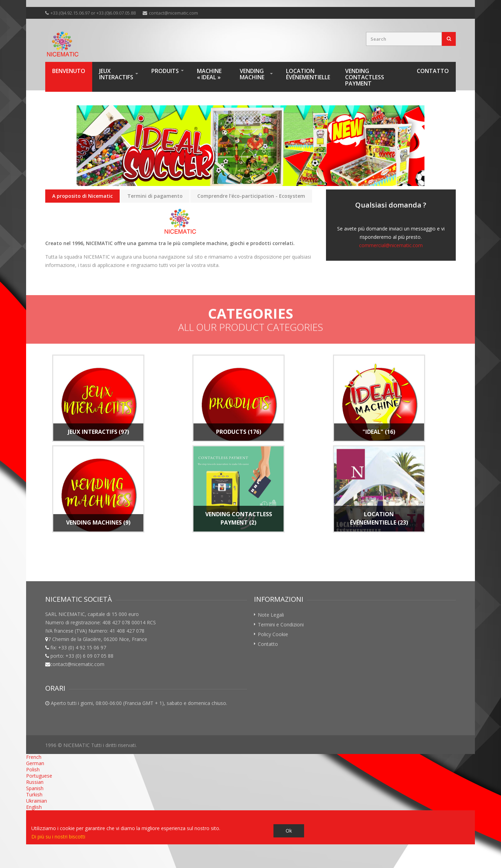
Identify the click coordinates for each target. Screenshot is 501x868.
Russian (35, 782)
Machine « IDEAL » (209, 74)
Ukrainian (37, 801)
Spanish (35, 788)
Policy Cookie (273, 634)
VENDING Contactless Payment (365, 77)
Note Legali (271, 615)
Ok (289, 831)
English (34, 807)
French (34, 757)
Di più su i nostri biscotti (58, 837)
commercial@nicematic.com (391, 245)
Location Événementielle (308, 74)
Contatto (433, 71)
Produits (165, 71)
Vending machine (252, 74)
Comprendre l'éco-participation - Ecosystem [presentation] (251, 196)
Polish (33, 769)
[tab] (83, 196)
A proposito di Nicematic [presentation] (82, 196)
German (35, 763)
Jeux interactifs (116, 74)
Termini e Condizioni (281, 624)
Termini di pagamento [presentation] (155, 196)
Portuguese (39, 776)
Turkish (34, 794)
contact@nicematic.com (173, 13)
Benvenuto (69, 71)
